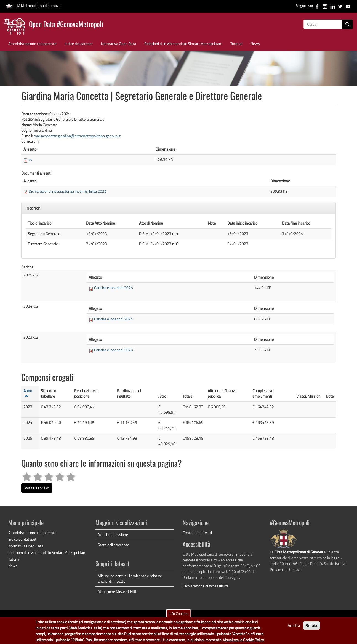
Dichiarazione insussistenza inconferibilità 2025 (68, 191)
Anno (28, 393)
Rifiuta (311, 629)
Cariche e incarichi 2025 (114, 288)
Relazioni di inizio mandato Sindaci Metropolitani (183, 43)
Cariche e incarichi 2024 (114, 319)
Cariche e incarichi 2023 (114, 350)
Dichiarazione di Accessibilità (206, 586)
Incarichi (34, 208)
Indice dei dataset (79, 43)
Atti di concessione (113, 535)
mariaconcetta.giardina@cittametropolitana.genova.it (77, 136)
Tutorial (236, 43)
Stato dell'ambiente (113, 545)
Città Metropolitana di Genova (33, 5)
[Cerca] (347, 24)
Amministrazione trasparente (32, 43)
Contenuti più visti (197, 533)
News (255, 43)
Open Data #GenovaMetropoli (66, 25)
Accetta (294, 628)
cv (30, 159)
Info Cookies (178, 617)
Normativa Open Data (118, 43)
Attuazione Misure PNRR (118, 591)
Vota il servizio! (37, 488)
